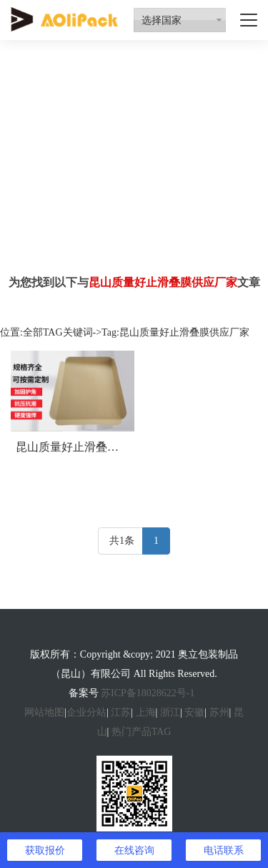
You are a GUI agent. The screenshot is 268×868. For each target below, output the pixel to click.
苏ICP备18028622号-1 (148, 693)
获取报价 (45, 850)
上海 (146, 712)
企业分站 (86, 712)
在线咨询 (134, 850)
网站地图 (44, 712)
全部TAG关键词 (58, 332)
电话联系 (224, 850)
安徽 (194, 712)
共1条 (122, 541)
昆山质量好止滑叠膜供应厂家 (90, 447)
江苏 (121, 712)
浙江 (170, 712)
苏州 (219, 712)
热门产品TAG (142, 732)
